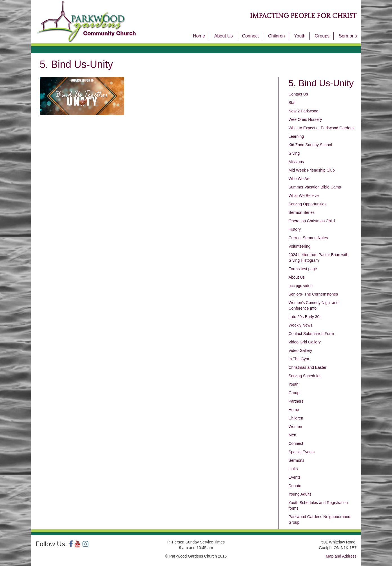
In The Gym (299, 359)
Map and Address (341, 556)
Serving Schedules (305, 376)
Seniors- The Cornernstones (313, 294)
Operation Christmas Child (312, 221)
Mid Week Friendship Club (312, 170)
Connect (250, 36)
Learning (296, 136)
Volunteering (300, 246)
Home (199, 36)
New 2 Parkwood (304, 111)
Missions (296, 162)
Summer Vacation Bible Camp (315, 187)
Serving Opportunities (308, 204)
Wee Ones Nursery (305, 119)
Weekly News (301, 325)
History (295, 229)
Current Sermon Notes (308, 238)
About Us (224, 36)
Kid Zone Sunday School (310, 145)
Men (292, 435)
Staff (293, 103)
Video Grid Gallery (305, 342)
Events (295, 477)
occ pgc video (301, 286)
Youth (300, 36)
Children (277, 36)
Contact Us (298, 94)
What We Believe (304, 196)
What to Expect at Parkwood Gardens (322, 128)
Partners (296, 401)
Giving (294, 153)
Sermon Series (302, 212)
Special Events (302, 452)
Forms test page (303, 269)
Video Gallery (300, 350)
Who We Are (300, 179)
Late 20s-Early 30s (305, 317)
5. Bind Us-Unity (321, 83)
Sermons (348, 36)
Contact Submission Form (311, 334)
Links (293, 469)
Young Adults (300, 494)
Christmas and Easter (308, 367)
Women (295, 427)
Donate (295, 486)
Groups (322, 36)
